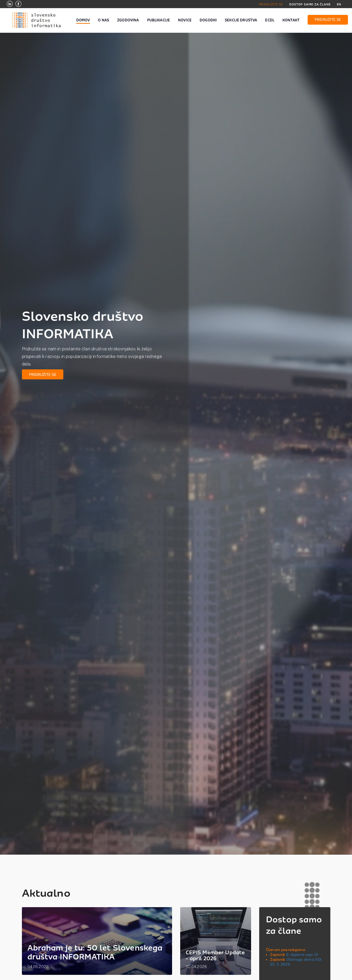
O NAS (103, 20)
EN (339, 4)
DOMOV (83, 20)
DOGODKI (208, 20)
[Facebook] (18, 4)
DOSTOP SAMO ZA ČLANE (310, 4)
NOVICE (185, 20)
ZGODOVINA (128, 20)
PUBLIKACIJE (159, 20)
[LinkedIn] (10, 4)
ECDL (270, 20)
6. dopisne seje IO (302, 955)
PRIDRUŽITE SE (271, 4)
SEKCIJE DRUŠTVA (241, 20)
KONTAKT (291, 20)
